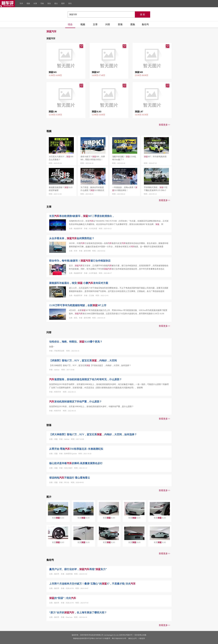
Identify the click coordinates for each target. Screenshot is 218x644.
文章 (95, 24)
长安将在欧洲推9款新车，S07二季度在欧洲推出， (82, 216)
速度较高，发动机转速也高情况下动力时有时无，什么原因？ (86, 379)
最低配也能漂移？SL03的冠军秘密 (61, 189)
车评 (21, 3)
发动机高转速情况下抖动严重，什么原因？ (75, 402)
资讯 (70, 3)
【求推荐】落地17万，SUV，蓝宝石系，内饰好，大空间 (83, 361)
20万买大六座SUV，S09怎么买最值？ (61, 158)
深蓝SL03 (96, 112)
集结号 (145, 24)
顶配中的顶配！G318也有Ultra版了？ (124, 158)
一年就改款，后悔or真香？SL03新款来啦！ (125, 189)
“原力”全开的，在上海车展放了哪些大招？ (78, 613)
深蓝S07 (96, 72)
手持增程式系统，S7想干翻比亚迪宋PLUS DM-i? (156, 189)
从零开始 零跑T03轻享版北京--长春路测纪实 (76, 449)
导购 (42, 3)
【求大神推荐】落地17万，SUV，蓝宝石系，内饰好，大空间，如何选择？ (93, 434)
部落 (120, 24)
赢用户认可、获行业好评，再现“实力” (78, 569)
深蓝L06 (53, 112)
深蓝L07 (139, 112)
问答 (108, 24)
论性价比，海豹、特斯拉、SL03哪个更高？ (76, 342)
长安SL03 (58, 518)
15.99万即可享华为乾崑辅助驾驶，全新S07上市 (78, 305)
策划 (49, 3)
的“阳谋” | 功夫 (63, 598)
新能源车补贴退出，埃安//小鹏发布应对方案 (79, 283)
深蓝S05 (53, 72)
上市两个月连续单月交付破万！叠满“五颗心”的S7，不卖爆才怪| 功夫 (92, 584)
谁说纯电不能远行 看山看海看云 (70, 478)
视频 (28, 3)
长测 (35, 3)
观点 (56, 3)
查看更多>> (164, 125)
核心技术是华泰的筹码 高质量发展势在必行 (76, 463)
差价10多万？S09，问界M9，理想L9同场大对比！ (93, 158)
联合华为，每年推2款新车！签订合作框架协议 (80, 261)
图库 (63, 3)
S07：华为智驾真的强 (155, 157)
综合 (70, 24)
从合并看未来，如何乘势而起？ (72, 238)
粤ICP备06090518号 (119, 638)
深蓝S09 (139, 72)
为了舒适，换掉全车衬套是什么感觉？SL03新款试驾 (92, 189)
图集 (133, 24)
